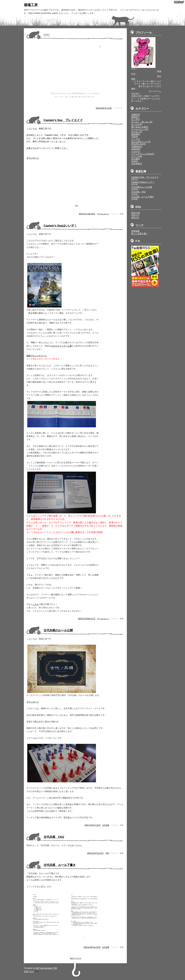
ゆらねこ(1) (137, 132)
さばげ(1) (136, 152)
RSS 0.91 (136, 213)
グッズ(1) (136, 139)
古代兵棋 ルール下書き (143, 197)
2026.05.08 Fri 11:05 (104, 108)
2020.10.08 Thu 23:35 (92, 947)
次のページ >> (76, 958)
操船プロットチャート (37, 356)
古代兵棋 (106, 825)
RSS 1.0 (135, 215)
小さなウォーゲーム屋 (61, 346)
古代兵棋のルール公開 (142, 187)
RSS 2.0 (135, 218)
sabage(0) (136, 149)
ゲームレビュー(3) (140, 129)
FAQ (107, 853)
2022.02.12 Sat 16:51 (87, 214)
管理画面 (135, 231)
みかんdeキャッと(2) (141, 142)
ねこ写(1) (136, 119)
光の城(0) (136, 159)
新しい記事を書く (140, 234)
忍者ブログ (29, 971)
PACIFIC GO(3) (138, 144)
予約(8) (135, 137)
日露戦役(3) (137, 147)
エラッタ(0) (137, 156)
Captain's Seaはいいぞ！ (143, 182)
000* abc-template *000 (46, 968)
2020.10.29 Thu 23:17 (95, 853)
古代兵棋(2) (137, 164)
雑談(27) (135, 117)
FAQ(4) (135, 161)
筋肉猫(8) (136, 134)
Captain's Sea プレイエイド (145, 177)
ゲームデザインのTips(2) (143, 154)
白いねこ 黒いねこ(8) (142, 122)
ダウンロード (33, 158)
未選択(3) (136, 115)
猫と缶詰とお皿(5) (140, 127)
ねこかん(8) (137, 124)
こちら (36, 604)
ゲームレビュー (103, 214)
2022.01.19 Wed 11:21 (87, 619)
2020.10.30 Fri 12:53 (92, 825)
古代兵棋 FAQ (138, 192)
